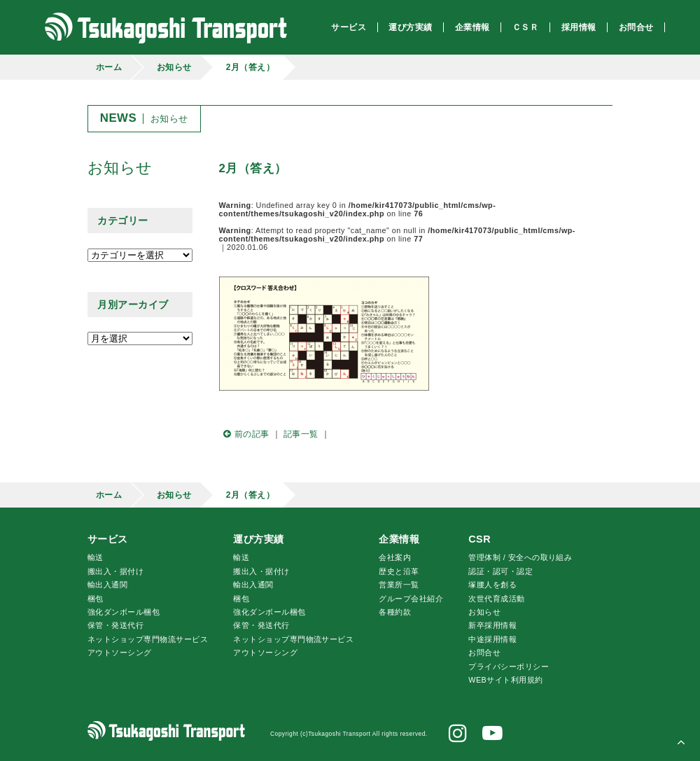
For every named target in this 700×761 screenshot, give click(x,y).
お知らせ (174, 67)
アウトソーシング (120, 652)
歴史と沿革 (399, 571)
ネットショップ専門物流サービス (148, 639)
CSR (479, 539)
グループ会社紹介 (411, 599)
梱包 (96, 599)
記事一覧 (301, 434)
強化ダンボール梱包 (124, 612)
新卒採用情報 (492, 625)
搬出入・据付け (115, 571)
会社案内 (395, 557)
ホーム (109, 67)
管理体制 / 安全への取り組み (520, 557)
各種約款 (395, 612)
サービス (108, 539)
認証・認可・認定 (500, 571)
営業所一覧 (399, 585)
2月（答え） (251, 67)
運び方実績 (258, 539)
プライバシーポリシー (509, 666)
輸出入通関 (107, 585)
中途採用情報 (492, 639)
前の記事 (244, 434)
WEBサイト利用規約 (505, 680)
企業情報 (399, 539)
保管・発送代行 (115, 625)
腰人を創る (492, 585)
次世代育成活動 (496, 599)
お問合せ (484, 652)
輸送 (96, 557)
